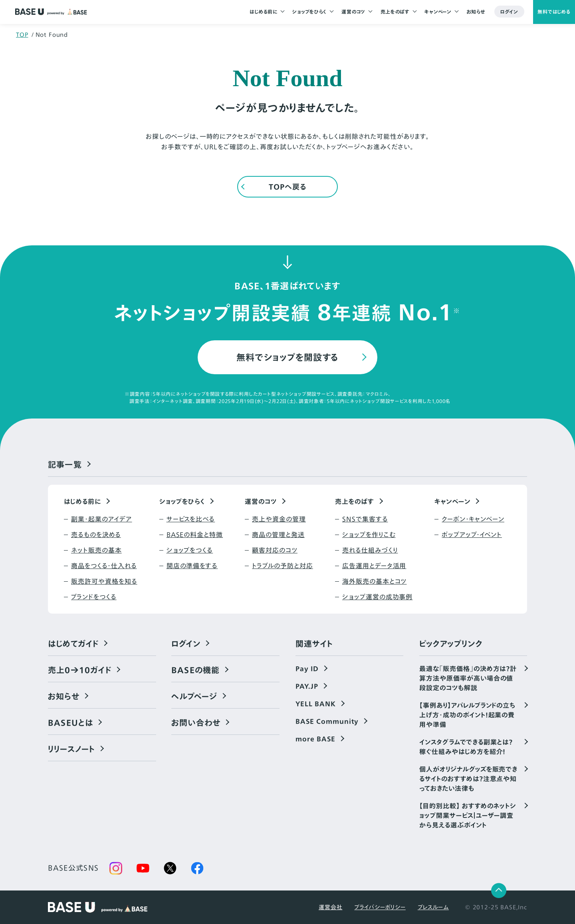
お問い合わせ (196, 723)
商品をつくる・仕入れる (104, 566)
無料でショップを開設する (288, 357)
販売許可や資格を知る (104, 581)
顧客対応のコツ (275, 550)
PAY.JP (307, 686)
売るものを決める (96, 535)
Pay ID (307, 669)
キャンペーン (438, 12)
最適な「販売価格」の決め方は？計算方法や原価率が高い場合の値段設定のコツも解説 (468, 678)
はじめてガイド (73, 644)
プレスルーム (433, 907)
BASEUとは (70, 723)
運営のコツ (353, 12)
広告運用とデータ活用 (374, 566)
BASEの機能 (195, 670)
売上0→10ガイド (80, 670)
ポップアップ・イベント (472, 535)
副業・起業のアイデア (102, 519)
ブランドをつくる (94, 597)
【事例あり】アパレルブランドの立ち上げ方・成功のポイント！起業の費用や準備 (467, 715)
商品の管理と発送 (278, 535)
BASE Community (327, 721)
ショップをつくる (190, 550)
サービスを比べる (191, 519)
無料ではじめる (554, 12)
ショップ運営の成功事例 (378, 597)
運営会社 (330, 907)
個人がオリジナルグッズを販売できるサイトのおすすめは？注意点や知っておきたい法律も (468, 779)
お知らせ (476, 12)
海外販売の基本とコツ (375, 581)
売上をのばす (395, 12)
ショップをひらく (309, 12)
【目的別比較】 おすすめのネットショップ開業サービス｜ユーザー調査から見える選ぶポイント (468, 815)
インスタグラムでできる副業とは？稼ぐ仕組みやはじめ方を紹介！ (466, 747)
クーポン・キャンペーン (473, 519)
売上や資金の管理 (279, 519)
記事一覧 (65, 464)
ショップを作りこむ (369, 535)
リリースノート (71, 749)
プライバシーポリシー (380, 907)
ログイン (509, 12)
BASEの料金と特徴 (195, 535)
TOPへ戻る (287, 187)
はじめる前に (263, 12)
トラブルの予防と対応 (283, 566)
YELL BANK (316, 704)
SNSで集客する (365, 519)
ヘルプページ (194, 696)
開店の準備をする (192, 566)
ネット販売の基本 (96, 550)
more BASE (315, 739)
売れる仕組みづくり (370, 550)
